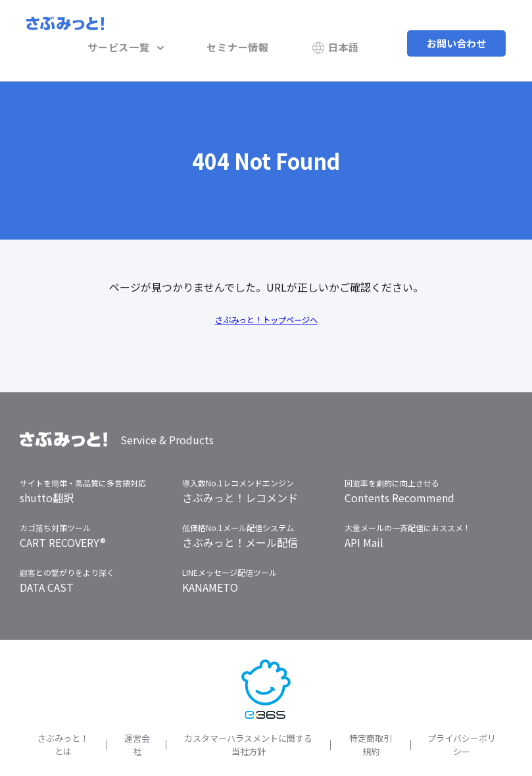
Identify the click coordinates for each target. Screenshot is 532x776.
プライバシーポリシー (462, 724)
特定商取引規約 (371, 724)
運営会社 (137, 724)
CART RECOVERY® (63, 521)
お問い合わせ (456, 29)
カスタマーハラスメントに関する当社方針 (248, 724)
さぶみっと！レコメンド (240, 477)
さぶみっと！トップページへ (266, 297)
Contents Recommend (399, 477)
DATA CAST (47, 566)
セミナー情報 (263, 29)
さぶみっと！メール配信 (240, 521)
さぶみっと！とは (63, 724)
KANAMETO (210, 566)
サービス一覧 (168, 29)
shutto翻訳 (47, 477)
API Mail (364, 521)
